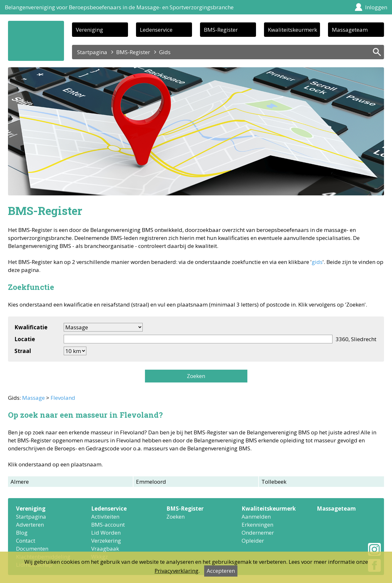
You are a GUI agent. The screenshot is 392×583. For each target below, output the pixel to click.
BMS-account (108, 525)
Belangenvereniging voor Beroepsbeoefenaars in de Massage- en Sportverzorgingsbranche (119, 7)
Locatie (25, 339)
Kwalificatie (31, 327)
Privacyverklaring (176, 571)
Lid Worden (106, 533)
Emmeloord (151, 482)
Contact (26, 541)
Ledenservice (156, 30)
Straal (23, 351)
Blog (22, 533)
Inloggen (376, 7)
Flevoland (63, 398)
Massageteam (350, 30)
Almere (20, 482)
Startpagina (92, 52)
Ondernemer (258, 533)
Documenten (32, 549)
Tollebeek (274, 482)
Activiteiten (105, 517)
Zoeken (196, 376)
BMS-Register (221, 30)
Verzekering (106, 541)
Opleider (253, 541)
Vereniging (89, 30)
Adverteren (30, 525)
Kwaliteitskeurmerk (292, 30)
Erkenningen (257, 525)
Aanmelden (256, 517)
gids (317, 262)
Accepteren (221, 571)
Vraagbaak (105, 549)
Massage (33, 398)
